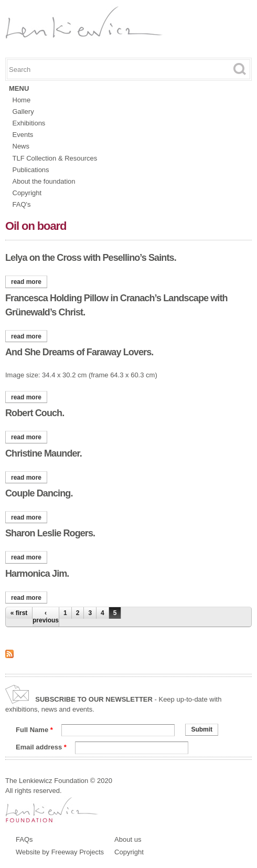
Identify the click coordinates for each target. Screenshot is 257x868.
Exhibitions (29, 123)
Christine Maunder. (44, 453)
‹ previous (46, 617)
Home (22, 100)
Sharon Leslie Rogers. (50, 533)
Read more (29, 282)
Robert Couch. (35, 413)
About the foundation (44, 181)
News (21, 146)
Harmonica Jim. (37, 574)
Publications (31, 170)
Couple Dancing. (39, 493)
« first (19, 613)
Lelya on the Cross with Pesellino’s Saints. (91, 258)
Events (23, 135)
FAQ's (22, 204)
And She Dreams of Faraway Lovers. (79, 352)
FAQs (24, 839)
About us (128, 839)
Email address (41, 747)
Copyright (27, 193)
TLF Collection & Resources (55, 158)
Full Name (34, 730)
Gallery (23, 112)
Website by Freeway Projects (60, 852)
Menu (19, 88)
